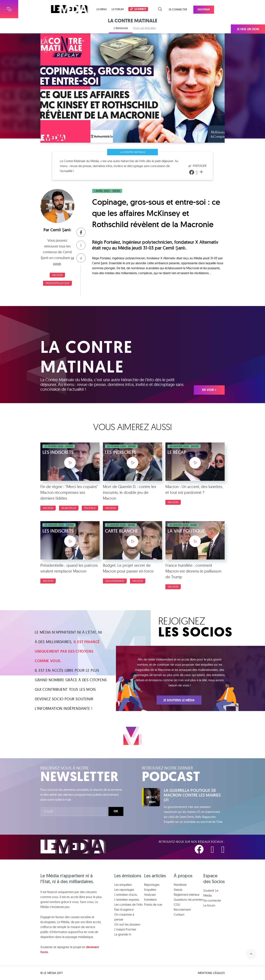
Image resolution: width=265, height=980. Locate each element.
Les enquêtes (123, 885)
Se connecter (178, 9)
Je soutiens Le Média (179, 700)
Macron (57, 275)
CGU (177, 905)
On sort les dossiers (127, 924)
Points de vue (153, 905)
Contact (179, 914)
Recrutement (182, 909)
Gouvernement (115, 581)
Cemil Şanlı (61, 230)
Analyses (150, 895)
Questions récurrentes (188, 900)
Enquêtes (150, 890)
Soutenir (204, 9)
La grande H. (123, 934)
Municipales (69, 508)
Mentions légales (211, 973)
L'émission (121, 28)
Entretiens (150, 900)
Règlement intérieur (187, 895)
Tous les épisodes (144, 28)
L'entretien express (127, 900)
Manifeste (180, 885)
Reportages (152, 885)
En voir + (209, 390)
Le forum (118, 9)
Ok (116, 811)
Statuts (178, 890)
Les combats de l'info (128, 905)
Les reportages (124, 890)
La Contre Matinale (133, 152)
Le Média (73, 847)
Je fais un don (248, 29)
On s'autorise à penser (124, 917)
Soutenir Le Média (211, 893)
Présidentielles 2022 (57, 283)
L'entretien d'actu (126, 895)
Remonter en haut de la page (251, 954)
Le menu (102, 9)
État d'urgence (124, 909)
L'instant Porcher (125, 929)
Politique (90, 508)
